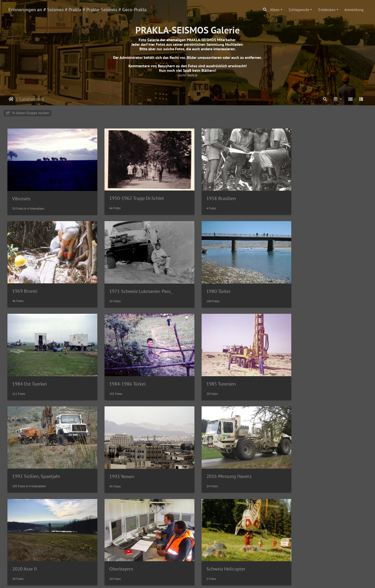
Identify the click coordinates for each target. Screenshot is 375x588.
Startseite (11, 99)
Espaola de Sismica (123, 551)
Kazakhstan (24, 551)
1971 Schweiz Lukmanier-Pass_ (44, 284)
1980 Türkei (116, 284)
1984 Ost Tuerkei (213, 284)
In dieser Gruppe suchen (28, 113)
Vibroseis (21, 195)
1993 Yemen (208, 373)
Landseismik (32, 99)
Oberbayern (116, 462)
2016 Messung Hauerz (310, 373)
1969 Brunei (300, 195)
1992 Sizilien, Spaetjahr (128, 373)
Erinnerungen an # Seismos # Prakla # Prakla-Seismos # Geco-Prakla (77, 10)
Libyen (294, 462)
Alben (275, 10)
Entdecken (327, 10)
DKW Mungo (209, 551)
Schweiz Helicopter (215, 462)
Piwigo (197, 580)
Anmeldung (354, 10)
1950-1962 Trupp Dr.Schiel (131, 195)
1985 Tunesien (27, 373)
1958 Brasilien (211, 195)
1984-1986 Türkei (306, 284)
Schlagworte (299, 10)
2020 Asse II (25, 462)
